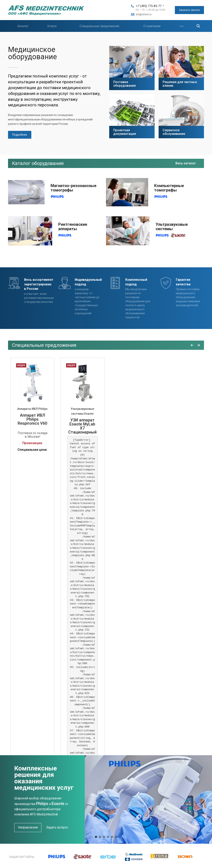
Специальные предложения (99, 26)
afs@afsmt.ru (144, 14)
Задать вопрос (57, 827)
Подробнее (20, 135)
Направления (28, 827)
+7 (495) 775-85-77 (149, 6)
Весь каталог (186, 163)
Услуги (52, 26)
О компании (152, 26)
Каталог (23, 26)
